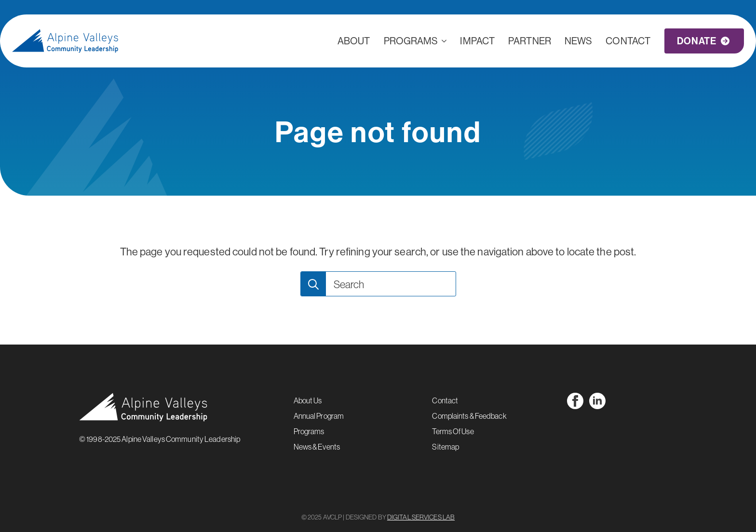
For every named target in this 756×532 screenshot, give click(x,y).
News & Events (317, 447)
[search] (313, 284)
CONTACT (628, 41)
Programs (411, 41)
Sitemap (445, 447)
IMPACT (477, 41)
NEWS (578, 41)
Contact (445, 400)
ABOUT (354, 41)
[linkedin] (597, 401)
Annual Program (319, 416)
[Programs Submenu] (445, 41)
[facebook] (575, 401)
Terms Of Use (453, 431)
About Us (308, 400)
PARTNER (530, 41)
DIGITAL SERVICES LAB (421, 517)
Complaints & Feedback (469, 416)
